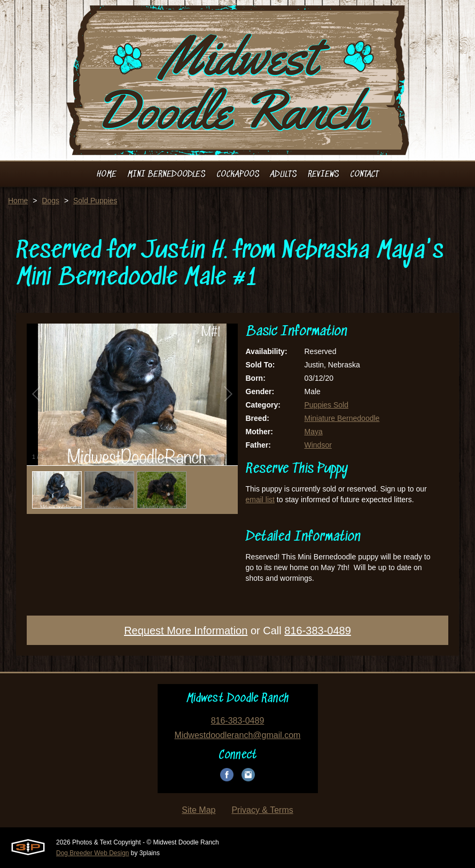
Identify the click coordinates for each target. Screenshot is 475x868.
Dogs (50, 201)
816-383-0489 (318, 631)
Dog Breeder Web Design (93, 853)
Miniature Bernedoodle (342, 418)
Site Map (198, 810)
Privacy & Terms (262, 810)
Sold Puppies (95, 201)
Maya (314, 432)
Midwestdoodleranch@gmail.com (238, 735)
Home (18, 201)
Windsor (318, 445)
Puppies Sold (327, 405)
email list (260, 500)
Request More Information (186, 631)
